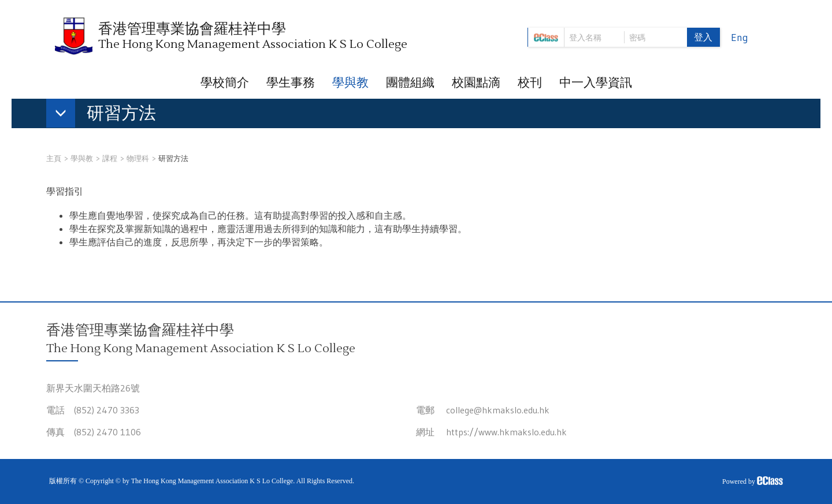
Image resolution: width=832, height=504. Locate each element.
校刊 (530, 83)
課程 (110, 158)
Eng (740, 38)
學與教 (350, 83)
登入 (703, 37)
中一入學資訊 (596, 83)
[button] (107, 115)
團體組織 (410, 83)
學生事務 (291, 83)
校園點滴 (476, 83)
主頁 (54, 158)
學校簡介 (225, 83)
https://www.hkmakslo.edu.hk (506, 432)
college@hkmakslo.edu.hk (498, 410)
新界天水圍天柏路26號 (93, 388)
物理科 (138, 158)
